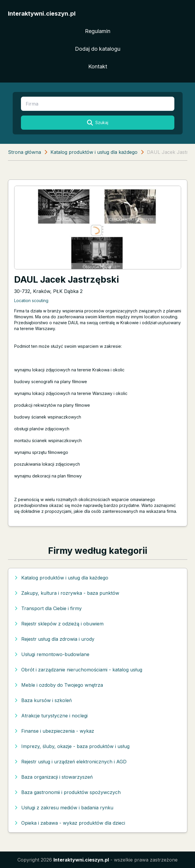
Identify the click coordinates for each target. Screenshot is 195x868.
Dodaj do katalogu (98, 49)
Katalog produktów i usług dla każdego (94, 152)
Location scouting (31, 300)
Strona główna (24, 152)
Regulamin (98, 31)
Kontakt (98, 66)
